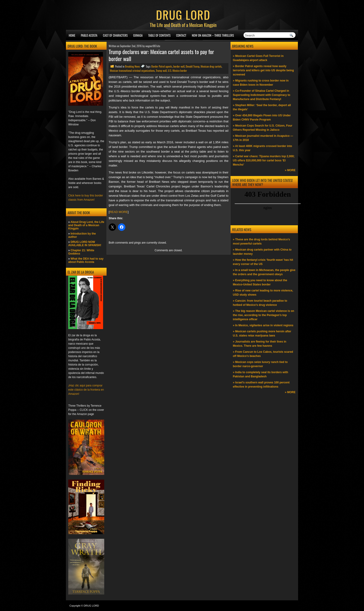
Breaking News (132, 66)
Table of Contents (159, 35)
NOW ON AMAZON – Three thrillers (213, 35)
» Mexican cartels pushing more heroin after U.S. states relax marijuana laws (262, 333)
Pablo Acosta (89, 35)
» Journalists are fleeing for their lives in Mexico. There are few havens (260, 344)
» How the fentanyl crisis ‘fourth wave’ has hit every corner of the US (263, 262)
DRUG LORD (183, 14)
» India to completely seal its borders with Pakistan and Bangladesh (260, 374)
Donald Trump (193, 66)
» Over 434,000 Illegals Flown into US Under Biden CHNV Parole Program (262, 118)
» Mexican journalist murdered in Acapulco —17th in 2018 (263, 138)
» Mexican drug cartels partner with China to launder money (262, 252)
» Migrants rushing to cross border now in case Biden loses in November (261, 83)
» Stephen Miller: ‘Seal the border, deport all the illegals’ (262, 107)
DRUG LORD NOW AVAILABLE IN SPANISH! (85, 244)
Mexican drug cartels (211, 66)
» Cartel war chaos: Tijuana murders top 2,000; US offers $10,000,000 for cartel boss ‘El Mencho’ (264, 160)
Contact (181, 35)
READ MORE (119, 212)
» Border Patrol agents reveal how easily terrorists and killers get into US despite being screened (263, 70)
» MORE (290, 170)
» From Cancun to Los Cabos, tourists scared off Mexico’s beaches (263, 354)
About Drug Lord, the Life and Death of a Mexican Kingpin (86, 225)
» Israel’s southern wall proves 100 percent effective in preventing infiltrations (261, 385)
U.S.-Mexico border (177, 70)
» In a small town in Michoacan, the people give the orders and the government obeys (264, 272)
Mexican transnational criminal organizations (132, 70)
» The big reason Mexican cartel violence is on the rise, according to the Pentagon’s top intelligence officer (263, 315)
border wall (179, 66)
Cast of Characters (115, 35)
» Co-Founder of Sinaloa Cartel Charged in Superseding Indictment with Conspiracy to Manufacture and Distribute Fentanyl (262, 95)
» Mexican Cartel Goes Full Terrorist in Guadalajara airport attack (258, 58)
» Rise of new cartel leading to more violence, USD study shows (263, 293)
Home (72, 35)
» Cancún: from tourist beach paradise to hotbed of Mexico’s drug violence (260, 303)
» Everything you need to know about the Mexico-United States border (260, 282)
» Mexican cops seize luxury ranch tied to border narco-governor (260, 364)
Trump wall (161, 70)
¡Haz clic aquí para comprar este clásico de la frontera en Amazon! (86, 390)
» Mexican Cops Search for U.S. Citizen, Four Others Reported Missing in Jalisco (263, 128)
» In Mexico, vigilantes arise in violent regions (263, 325)
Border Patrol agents (162, 66)
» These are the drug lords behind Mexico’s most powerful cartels (261, 242)
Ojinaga (138, 35)
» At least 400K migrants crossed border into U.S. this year (262, 148)
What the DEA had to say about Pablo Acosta (86, 260)
